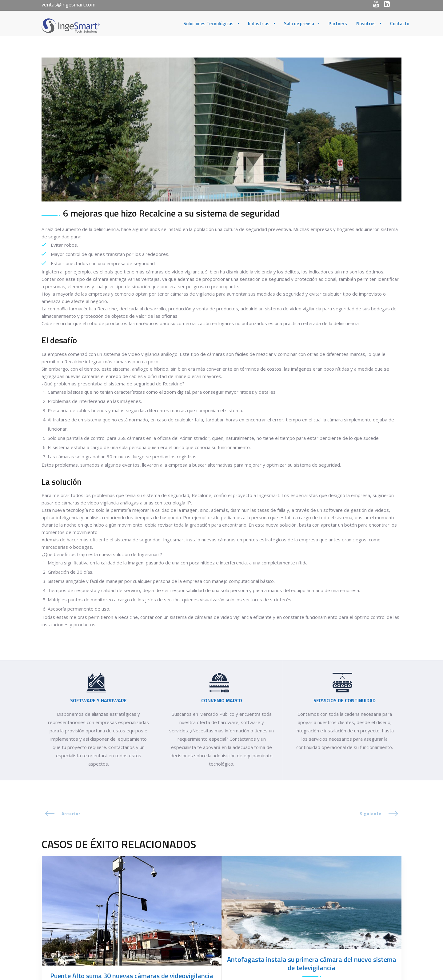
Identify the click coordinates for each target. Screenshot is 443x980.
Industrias (259, 24)
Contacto (400, 24)
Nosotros (366, 24)
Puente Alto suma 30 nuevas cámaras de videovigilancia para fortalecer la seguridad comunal (132, 843)
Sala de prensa (299, 24)
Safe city (165, 865)
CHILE (233, 947)
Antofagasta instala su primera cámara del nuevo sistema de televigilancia (312, 827)
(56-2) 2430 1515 (264, 965)
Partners (338, 24)
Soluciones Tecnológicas (208, 24)
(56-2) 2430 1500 (265, 972)
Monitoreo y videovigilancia (120, 865)
